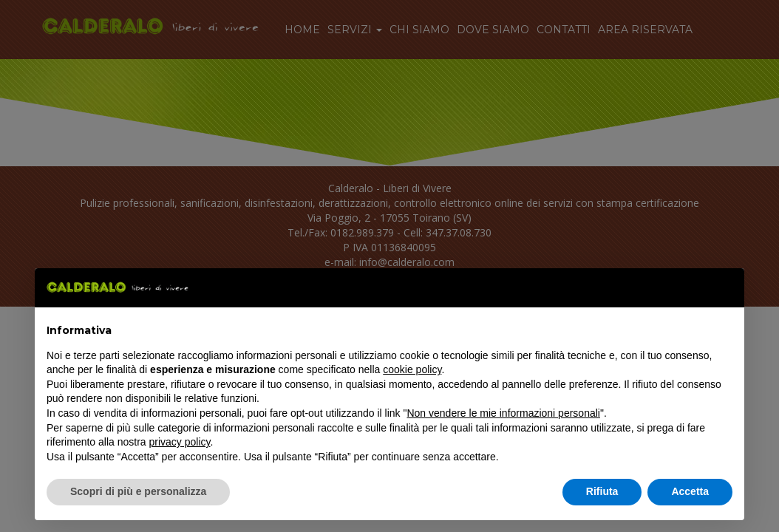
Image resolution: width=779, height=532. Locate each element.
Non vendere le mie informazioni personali (503, 413)
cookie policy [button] (412, 369)
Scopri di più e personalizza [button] (138, 491)
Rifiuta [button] (602, 491)
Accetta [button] (690, 491)
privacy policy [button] (180, 442)
